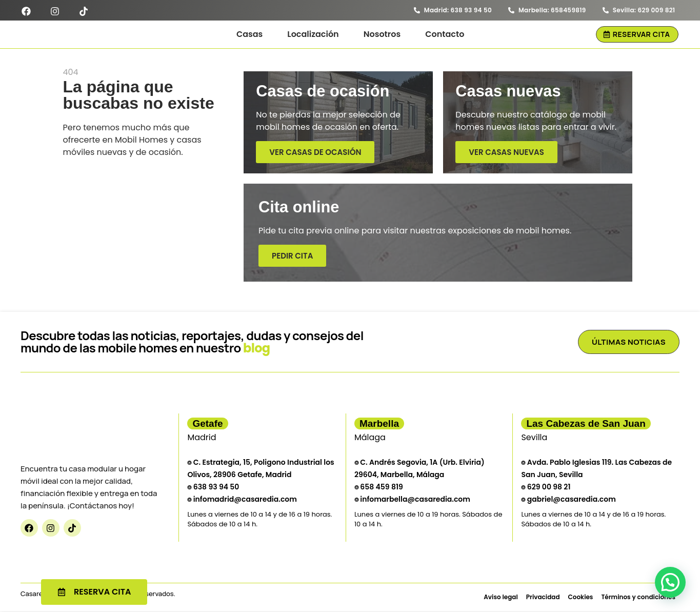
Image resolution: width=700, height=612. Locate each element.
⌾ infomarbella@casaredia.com (412, 500)
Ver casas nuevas (506, 155)
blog (257, 349)
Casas (249, 34)
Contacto (445, 34)
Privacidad (543, 597)
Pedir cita (290, 259)
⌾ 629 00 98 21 (546, 487)
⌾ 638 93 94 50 (213, 487)
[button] (670, 582)
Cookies (581, 597)
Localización (313, 34)
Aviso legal (501, 597)
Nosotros (382, 34)
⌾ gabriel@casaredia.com (568, 500)
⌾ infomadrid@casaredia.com (242, 500)
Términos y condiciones (638, 597)
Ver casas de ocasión (315, 155)
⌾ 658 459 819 (379, 487)
